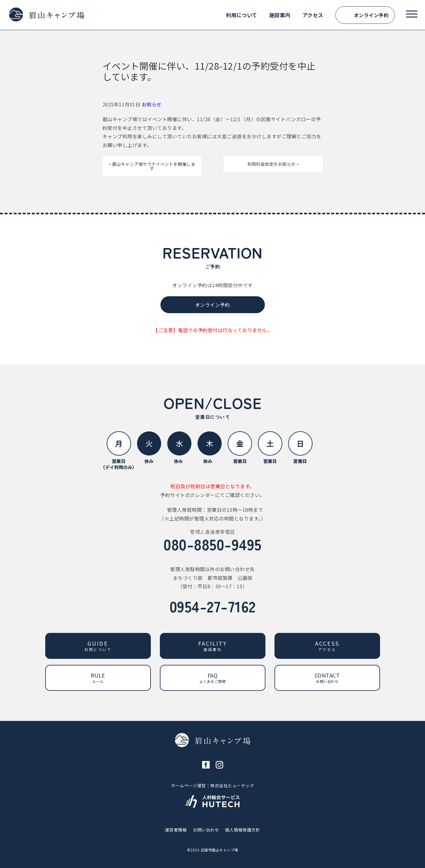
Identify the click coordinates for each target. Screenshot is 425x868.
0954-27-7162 (213, 606)
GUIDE (98, 646)
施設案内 (280, 15)
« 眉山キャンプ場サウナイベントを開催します (152, 166)
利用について (242, 15)
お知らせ (152, 104)
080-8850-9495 (212, 544)
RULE (98, 678)
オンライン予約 (371, 15)
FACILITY (213, 646)
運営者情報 (176, 830)
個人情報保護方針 (243, 830)
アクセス (313, 15)
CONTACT (327, 678)
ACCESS (327, 646)
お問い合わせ (206, 830)
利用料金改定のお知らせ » (273, 164)
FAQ (213, 678)
